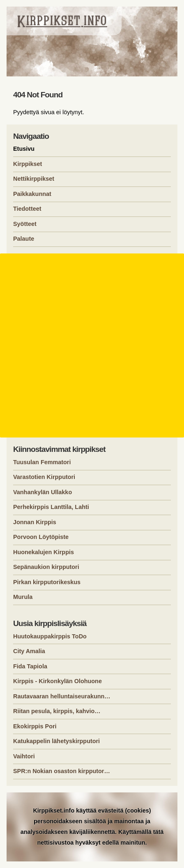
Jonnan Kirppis (35, 522)
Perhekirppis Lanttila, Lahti (51, 507)
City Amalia (29, 651)
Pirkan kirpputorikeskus (47, 582)
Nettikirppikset (34, 179)
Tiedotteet (27, 209)
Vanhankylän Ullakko (43, 492)
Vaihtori (24, 756)
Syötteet (25, 224)
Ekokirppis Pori (35, 726)
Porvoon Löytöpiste (41, 537)
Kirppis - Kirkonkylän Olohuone (57, 681)
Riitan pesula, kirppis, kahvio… (57, 711)
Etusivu (24, 149)
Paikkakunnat (32, 194)
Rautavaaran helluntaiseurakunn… (62, 696)
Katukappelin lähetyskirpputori (56, 741)
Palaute (24, 239)
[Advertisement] (92, 345)
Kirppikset (28, 164)
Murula (23, 597)
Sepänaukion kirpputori (46, 567)
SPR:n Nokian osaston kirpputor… (62, 771)
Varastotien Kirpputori (44, 477)
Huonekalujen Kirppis (44, 552)
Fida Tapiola (30, 666)
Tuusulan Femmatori (42, 462)
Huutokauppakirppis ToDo (50, 636)
